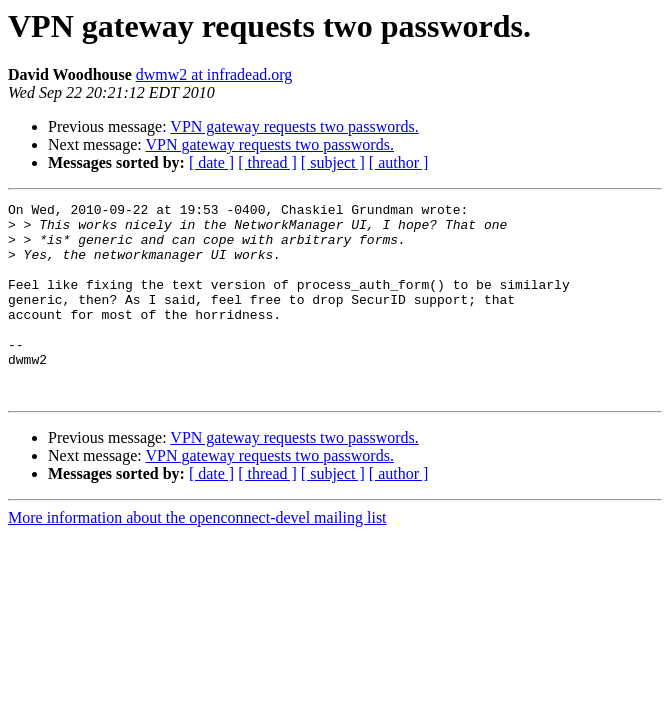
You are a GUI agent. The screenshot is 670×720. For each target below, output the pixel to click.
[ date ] (211, 162)
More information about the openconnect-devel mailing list (197, 556)
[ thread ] (267, 162)
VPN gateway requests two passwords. (294, 126)
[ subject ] (333, 162)
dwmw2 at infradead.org (214, 74)
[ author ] (399, 162)
